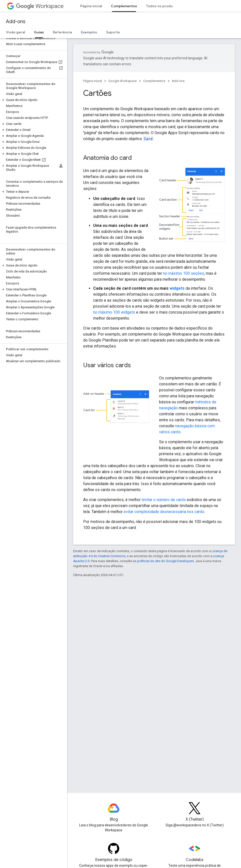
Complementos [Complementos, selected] (124, 6)
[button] (33, 100)
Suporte (113, 32)
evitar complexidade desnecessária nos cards (164, 512)
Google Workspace (122, 81)
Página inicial (91, 6)
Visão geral (15, 32)
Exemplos (89, 32)
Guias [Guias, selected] (39, 32)
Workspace (40, 6)
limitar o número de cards (164, 500)
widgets (177, 288)
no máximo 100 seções (184, 273)
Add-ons (16, 22)
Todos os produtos (162, 6)
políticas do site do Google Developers (165, 561)
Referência (62, 32)
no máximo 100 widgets (114, 312)
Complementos (154, 81)
